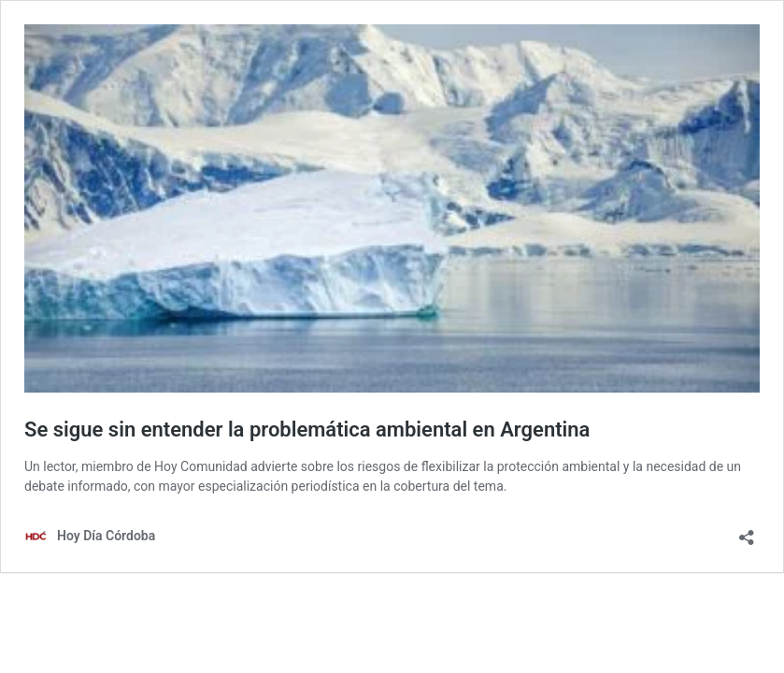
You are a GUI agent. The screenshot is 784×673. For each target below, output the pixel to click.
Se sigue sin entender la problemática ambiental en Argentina (307, 430)
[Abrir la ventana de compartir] (747, 531)
